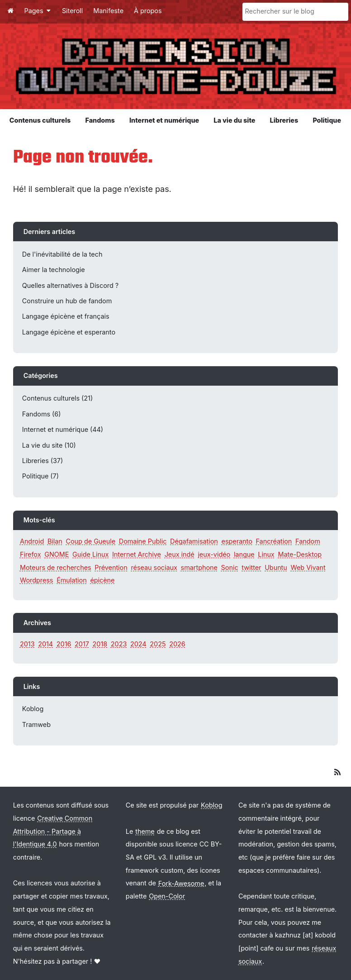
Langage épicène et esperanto (69, 332)
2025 (158, 644)
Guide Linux (90, 554)
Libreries (284, 120)
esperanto (237, 541)
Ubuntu (276, 567)
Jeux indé (180, 554)
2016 (64, 644)
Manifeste (108, 11)
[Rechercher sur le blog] (295, 12)
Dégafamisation (194, 541)
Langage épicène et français (66, 316)
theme (145, 831)
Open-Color (167, 896)
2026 (177, 644)
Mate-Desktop (300, 554)
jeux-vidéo (214, 554)
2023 (119, 644)
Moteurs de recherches (56, 567)
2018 (100, 644)
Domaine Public (143, 541)
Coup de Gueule (91, 541)
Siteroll (72, 11)
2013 (27, 644)
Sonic (230, 567)
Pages (38, 11)
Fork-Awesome (181, 883)
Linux (266, 554)
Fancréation (274, 541)
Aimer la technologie (54, 270)
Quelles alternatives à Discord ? (70, 285)
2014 (45, 644)
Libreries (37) (43, 461)
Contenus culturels (40, 120)
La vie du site (234, 120)
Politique (327, 120)
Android (32, 541)
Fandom (308, 541)
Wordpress (36, 580)
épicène (102, 580)
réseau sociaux (154, 567)
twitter (251, 567)
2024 (138, 644)
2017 (82, 644)
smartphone (199, 567)
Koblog (33, 709)
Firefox (31, 554)
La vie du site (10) (49, 445)
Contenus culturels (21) (57, 398)
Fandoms (100, 120)
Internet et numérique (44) (63, 429)
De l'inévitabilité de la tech (62, 254)
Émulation (72, 580)
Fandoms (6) (42, 414)
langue (244, 554)
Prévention (111, 567)
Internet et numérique (164, 120)
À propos (148, 11)
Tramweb (36, 724)
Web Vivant (308, 567)
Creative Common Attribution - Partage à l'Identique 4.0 (53, 831)
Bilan (55, 541)
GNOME (57, 554)
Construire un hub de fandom (67, 301)
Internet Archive (137, 554)
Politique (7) (40, 476)
